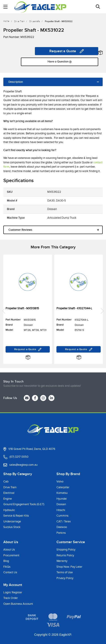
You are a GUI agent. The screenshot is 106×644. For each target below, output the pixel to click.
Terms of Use (65, 572)
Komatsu (62, 493)
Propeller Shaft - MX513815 (22, 308)
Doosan (61, 504)
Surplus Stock (12, 527)
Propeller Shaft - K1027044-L (74, 308)
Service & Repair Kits (16, 516)
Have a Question (60, 62)
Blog (6, 561)
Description (16, 82)
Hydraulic (9, 510)
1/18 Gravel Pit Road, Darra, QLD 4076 (32, 449)
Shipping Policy (66, 550)
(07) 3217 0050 (19, 457)
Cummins (62, 516)
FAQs (7, 567)
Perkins (61, 533)
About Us (9, 550)
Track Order (11, 598)
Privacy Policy (65, 578)
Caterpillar (63, 487)
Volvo (60, 482)
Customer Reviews (20, 230)
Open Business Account (18, 604)
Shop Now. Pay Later (69, 567)
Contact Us (10, 572)
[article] (28, 311)
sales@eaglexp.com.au (23, 465)
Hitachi (61, 510)
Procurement (11, 555)
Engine (8, 499)
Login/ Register (13, 592)
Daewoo (62, 527)
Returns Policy (65, 555)
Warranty (62, 561)
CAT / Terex (64, 521)
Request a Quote (67, 51)
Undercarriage (12, 521)
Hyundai (62, 499)
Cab (6, 482)
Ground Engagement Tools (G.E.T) (24, 504)
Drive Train (10, 487)
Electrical (9, 493)
